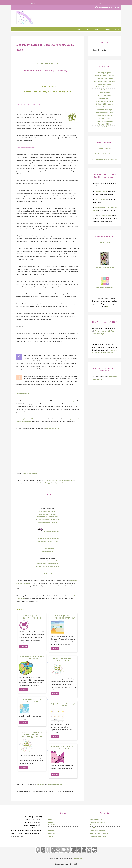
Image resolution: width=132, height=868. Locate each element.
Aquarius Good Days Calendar (48, 522)
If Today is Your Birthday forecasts (104, 159)
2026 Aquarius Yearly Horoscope (48, 541)
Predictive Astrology (104, 110)
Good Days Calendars (97, 831)
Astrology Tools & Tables (105, 113)
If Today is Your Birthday (29, 473)
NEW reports (106, 216)
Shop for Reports (96, 819)
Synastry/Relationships (105, 107)
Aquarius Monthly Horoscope (48, 514)
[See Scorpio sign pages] (73, 853)
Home (50, 819)
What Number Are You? (104, 288)
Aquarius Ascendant (48, 551)
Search (51, 836)
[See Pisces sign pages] (94, 853)
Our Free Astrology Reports (104, 154)
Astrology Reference (105, 116)
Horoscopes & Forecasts (105, 78)
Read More (24, 647)
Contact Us (52, 825)
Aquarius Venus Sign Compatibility (48, 566)
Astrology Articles (104, 84)
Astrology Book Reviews (104, 121)
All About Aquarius (48, 548)
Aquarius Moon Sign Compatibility (48, 564)
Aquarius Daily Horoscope (48, 511)
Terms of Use (53, 828)
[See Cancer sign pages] (53, 853)
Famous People (104, 93)
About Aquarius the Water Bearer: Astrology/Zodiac (32, 735)
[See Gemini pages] (48, 853)
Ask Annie (104, 90)
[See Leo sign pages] (58, 853)
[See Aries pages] (38, 853)
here (108, 307)
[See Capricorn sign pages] (84, 853)
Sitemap (51, 831)
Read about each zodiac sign (104, 268)
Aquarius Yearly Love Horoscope (48, 517)
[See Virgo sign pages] (63, 853)
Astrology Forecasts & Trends (104, 81)
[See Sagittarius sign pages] (79, 853)
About (50, 822)
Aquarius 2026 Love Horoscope (32, 658)
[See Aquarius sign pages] (89, 853)
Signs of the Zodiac (104, 96)
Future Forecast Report (51, 532)
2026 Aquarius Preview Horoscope (48, 539)
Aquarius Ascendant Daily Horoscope (48, 519)
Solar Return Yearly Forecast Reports (65, 401)
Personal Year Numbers (56, 784)
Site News (52, 834)
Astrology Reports (104, 73)
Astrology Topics (104, 118)
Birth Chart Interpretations (104, 76)
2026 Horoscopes (105, 149)
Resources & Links (104, 124)
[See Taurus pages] (43, 853)
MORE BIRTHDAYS (48, 63)
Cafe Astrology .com (30, 17)
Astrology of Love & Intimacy (104, 87)
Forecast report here (53, 429)
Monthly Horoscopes (97, 828)
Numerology (48, 573)
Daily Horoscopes (96, 825)
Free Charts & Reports (98, 822)
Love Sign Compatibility (104, 101)
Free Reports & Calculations (104, 127)
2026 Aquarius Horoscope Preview (63, 617)
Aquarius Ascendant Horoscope (63, 747)
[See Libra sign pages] (68, 853)
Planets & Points (104, 98)
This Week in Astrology (98, 836)
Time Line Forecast (101, 191)
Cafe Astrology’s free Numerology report (59, 480)
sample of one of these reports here (32, 419)
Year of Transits (100, 199)
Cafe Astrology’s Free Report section (52, 483)
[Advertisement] (48, 451)
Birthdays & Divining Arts (104, 104)
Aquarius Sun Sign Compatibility (48, 561)
